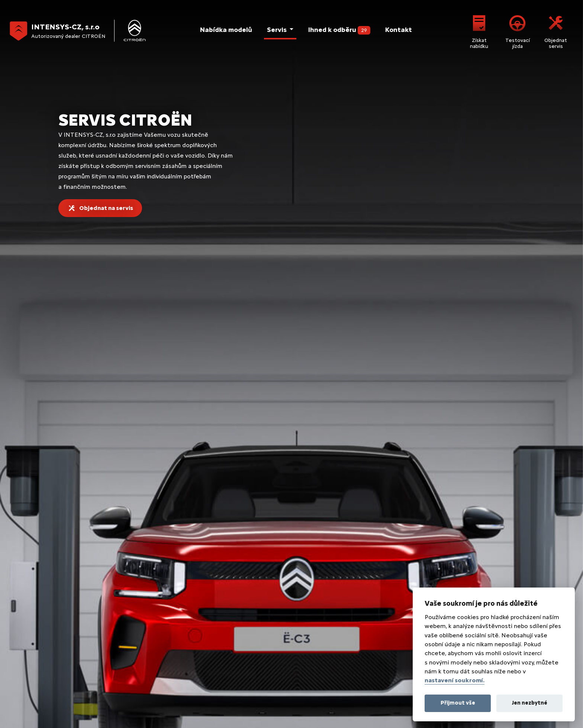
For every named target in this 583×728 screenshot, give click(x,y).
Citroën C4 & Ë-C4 (73, 587)
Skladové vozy (401, 563)
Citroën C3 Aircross (75, 575)
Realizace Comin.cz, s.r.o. (154, 700)
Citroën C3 (64, 551)
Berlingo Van (229, 551)
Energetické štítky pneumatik (254, 685)
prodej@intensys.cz (418, 478)
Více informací (510, 317)
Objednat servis (556, 31)
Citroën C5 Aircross (75, 611)
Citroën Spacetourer (76, 646)
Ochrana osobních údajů (128, 685)
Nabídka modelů (225, 30)
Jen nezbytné (530, 703)
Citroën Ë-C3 (67, 563)
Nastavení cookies (187, 685)
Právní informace (71, 685)
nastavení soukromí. (455, 680)
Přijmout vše (458, 703)
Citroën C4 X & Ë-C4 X (78, 599)
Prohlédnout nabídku (219, 149)
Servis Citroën (395, 575)
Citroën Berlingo (71, 635)
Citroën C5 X (67, 623)
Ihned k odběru (339, 30)
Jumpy (222, 563)
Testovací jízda (518, 31)
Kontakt (398, 30)
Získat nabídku (479, 31)
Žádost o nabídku (288, 427)
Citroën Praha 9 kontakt (407, 551)
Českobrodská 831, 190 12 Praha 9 (118, 478)
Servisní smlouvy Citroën (408, 599)
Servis (277, 30)
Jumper (223, 575)
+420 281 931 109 (280, 478)
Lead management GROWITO (229, 700)
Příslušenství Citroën (403, 611)
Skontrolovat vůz (510, 149)
